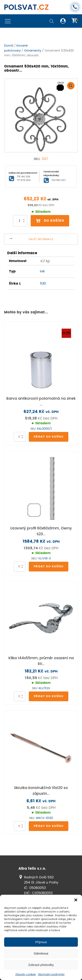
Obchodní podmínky (51, 974)
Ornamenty (33, 51)
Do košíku (50, 221)
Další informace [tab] (41, 239)
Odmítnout (41, 953)
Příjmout (41, 942)
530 (43, 283)
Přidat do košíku (49, 437)
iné (42, 271)
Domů (9, 46)
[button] (76, 900)
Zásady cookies (26, 974)
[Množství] (20, 221)
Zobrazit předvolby (41, 965)
